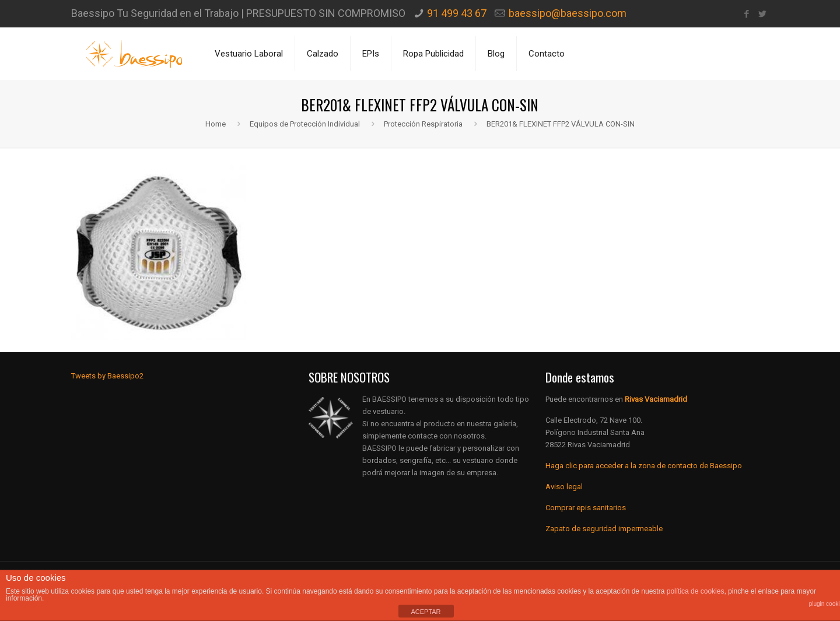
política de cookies (696, 591)
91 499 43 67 (457, 13)
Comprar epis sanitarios (586, 508)
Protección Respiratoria (423, 124)
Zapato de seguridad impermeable (604, 529)
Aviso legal (564, 487)
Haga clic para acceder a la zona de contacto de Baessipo (644, 466)
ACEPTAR (426, 612)
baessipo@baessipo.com (568, 13)
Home (216, 124)
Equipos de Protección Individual (305, 124)
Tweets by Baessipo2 (107, 376)
